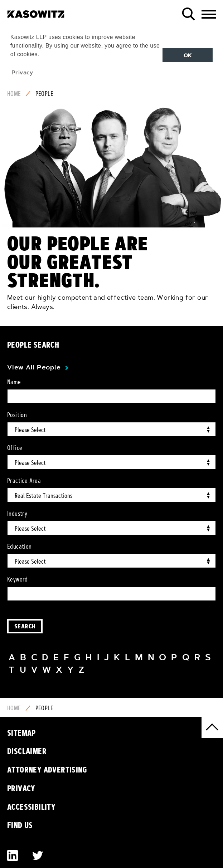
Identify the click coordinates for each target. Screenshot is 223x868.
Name (14, 382)
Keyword (18, 579)
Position (17, 415)
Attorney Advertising (47, 770)
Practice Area (24, 481)
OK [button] (188, 55)
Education (20, 546)
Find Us (20, 825)
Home (14, 94)
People (44, 94)
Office (15, 448)
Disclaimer (27, 751)
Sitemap (21, 733)
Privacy (21, 788)
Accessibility (31, 807)
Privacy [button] (22, 72)
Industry (17, 514)
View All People (34, 367)
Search (25, 626)
